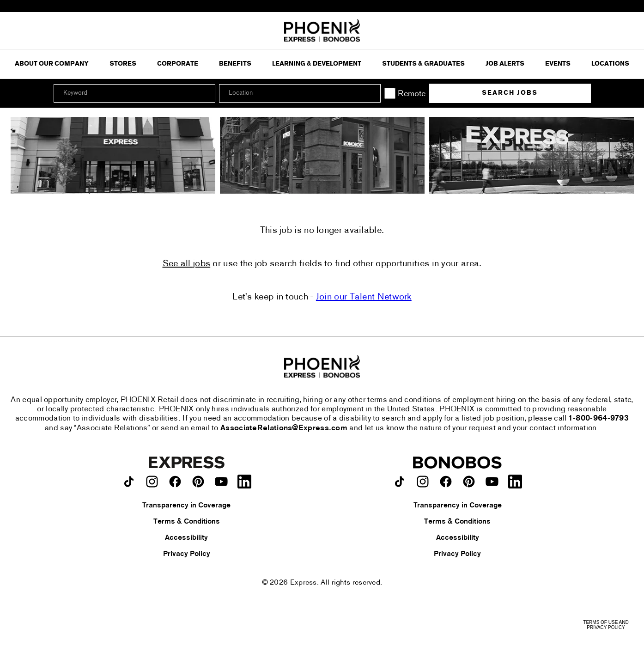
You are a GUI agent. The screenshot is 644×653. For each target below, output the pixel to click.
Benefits (235, 64)
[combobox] (300, 93)
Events (558, 64)
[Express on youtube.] (221, 482)
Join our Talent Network (364, 297)
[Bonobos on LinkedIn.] (515, 482)
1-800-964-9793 (599, 419)
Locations (610, 64)
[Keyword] (134, 93)
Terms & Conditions (187, 522)
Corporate (178, 64)
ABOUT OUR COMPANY (52, 64)
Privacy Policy (187, 554)
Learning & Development (317, 64)
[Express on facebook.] (175, 482)
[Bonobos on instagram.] (423, 482)
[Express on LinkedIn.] (244, 482)
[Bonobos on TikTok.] (400, 482)
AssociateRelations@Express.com (284, 428)
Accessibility (186, 538)
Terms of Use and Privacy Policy (606, 625)
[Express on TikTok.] (129, 482)
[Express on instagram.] (152, 482)
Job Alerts (505, 64)
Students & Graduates (423, 64)
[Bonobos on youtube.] (492, 482)
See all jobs (187, 264)
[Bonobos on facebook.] (446, 482)
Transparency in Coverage (186, 506)
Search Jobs (510, 93)
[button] (372, 93)
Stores (123, 64)
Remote (412, 94)
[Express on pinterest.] (198, 482)
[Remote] (390, 93)
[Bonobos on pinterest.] (469, 482)
